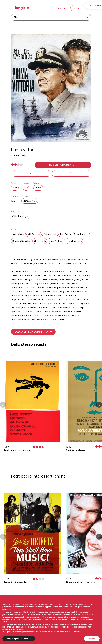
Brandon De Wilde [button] (21, 241)
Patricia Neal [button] (50, 234)
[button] (63, 165)
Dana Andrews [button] (56, 241)
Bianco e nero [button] (30, 201)
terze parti (42, 612)
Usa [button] (26, 188)
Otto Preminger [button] (20, 216)
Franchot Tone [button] (74, 241)
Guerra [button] (38, 188)
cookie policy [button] (7, 609)
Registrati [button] (62, 8)
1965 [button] (15, 188)
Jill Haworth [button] (40, 241)
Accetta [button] (92, 639)
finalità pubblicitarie (73, 617)
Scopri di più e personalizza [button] (19, 639)
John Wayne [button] (18, 234)
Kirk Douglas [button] (34, 234)
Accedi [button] (78, 8)
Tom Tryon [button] (65, 234)
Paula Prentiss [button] (81, 234)
